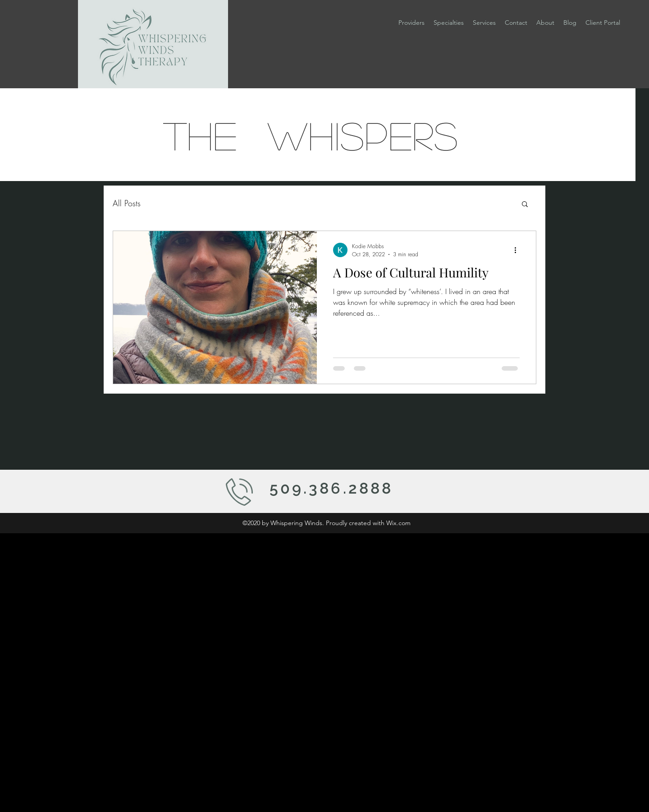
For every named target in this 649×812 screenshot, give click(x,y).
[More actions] (518, 250)
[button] (449, 23)
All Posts (127, 203)
